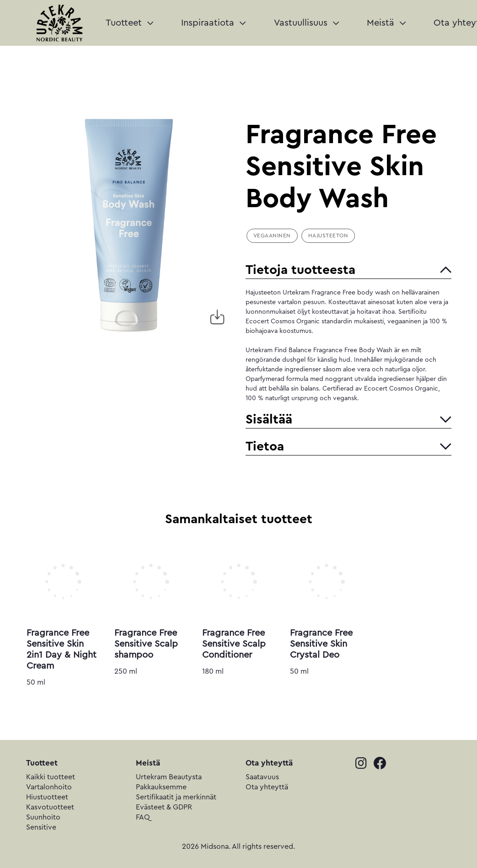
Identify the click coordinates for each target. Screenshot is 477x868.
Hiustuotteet (47, 797)
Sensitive (41, 827)
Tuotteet (129, 23)
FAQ (143, 817)
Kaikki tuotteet (51, 777)
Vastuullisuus (306, 23)
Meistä (386, 23)
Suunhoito (43, 817)
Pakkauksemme (161, 787)
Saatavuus (262, 777)
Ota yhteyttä (267, 787)
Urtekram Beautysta (169, 777)
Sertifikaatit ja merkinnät (176, 797)
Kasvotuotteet (50, 807)
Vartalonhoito (49, 787)
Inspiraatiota (213, 23)
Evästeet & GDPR (164, 807)
